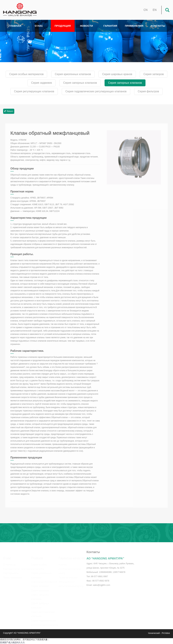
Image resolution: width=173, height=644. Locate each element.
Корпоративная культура (17, 566)
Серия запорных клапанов (80, 83)
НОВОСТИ (86, 26)
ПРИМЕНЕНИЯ (134, 26)
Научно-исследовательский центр (69, 566)
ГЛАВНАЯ (15, 26)
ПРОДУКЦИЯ (63, 26)
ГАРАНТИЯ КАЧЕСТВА (110, 28)
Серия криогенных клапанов (73, 74)
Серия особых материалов (26, 74)
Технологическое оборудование (68, 577)
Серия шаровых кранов (117, 74)
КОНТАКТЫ (158, 26)
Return (9, 111)
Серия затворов (154, 74)
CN (146, 10)
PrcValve (166, 633)
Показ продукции (13, 575)
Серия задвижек (42, 83)
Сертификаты (11, 571)
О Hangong (9, 562)
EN (155, 10)
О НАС (39, 26)
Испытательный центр (71, 584)
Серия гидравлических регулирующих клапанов (96, 91)
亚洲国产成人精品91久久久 (12, 642)
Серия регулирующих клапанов (34, 91)
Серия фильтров (148, 91)
